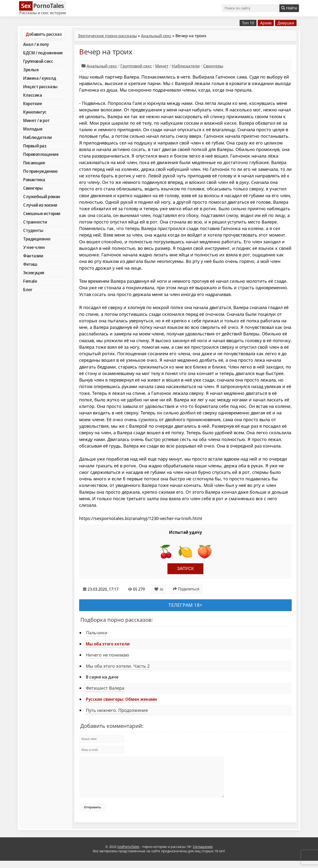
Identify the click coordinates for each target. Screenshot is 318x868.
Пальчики (97, 633)
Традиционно (37, 239)
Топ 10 (248, 23)
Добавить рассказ (44, 34)
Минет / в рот (36, 120)
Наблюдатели (38, 137)
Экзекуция (34, 273)
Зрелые (31, 70)
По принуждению (40, 171)
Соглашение (203, 854)
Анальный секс (156, 36)
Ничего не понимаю (107, 655)
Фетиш (30, 264)
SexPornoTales (128, 854)
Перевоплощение (41, 154)
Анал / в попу (36, 44)
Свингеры (33, 188)
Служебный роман (42, 196)
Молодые (33, 129)
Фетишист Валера (105, 688)
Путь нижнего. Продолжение (117, 710)
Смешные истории (42, 213)
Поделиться (186, 589)
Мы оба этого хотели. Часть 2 (118, 666)
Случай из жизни (40, 205)
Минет (162, 66)
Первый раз (35, 146)
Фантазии (33, 256)
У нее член (34, 247)
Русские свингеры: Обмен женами (121, 699)
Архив (266, 23)
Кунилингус (35, 112)
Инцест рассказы (40, 87)
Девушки (286, 23)
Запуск (185, 569)
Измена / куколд (40, 78)
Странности (35, 222)
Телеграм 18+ (185, 605)
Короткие (32, 103)
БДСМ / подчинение (43, 53)
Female (30, 281)
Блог (28, 289)
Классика (32, 95)
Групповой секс (38, 61)
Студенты (33, 230)
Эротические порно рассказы (107, 36)
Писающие (34, 163)
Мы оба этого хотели (108, 644)
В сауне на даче (102, 677)
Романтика (34, 180)
